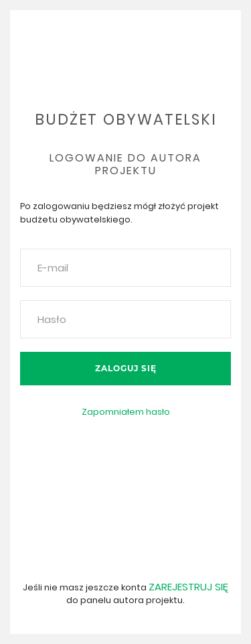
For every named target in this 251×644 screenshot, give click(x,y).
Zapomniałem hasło (126, 412)
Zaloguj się (126, 368)
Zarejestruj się (188, 587)
